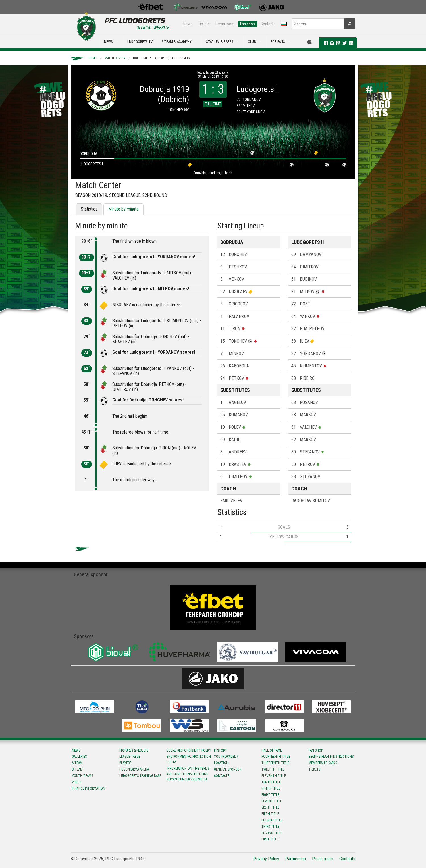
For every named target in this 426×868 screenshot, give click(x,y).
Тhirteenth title (275, 763)
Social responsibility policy (189, 750)
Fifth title (270, 814)
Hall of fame (272, 750)
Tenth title (271, 782)
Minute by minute (123, 209)
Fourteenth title (276, 757)
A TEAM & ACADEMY (176, 42)
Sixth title (270, 807)
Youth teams (82, 776)
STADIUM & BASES (220, 42)
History (220, 750)
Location (221, 763)
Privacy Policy (266, 859)
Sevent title (272, 801)
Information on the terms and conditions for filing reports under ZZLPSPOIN (188, 774)
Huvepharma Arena (134, 769)
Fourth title (272, 820)
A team (77, 763)
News (188, 24)
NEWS (108, 42)
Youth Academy (226, 757)
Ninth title (271, 788)
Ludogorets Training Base (140, 776)
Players (125, 763)
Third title (270, 827)
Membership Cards (323, 763)
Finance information (89, 788)
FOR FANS (278, 42)
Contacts (268, 24)
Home (93, 58)
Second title (272, 833)
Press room (225, 24)
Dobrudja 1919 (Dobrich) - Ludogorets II (163, 58)
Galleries (79, 757)
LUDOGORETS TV (140, 42)
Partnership (296, 859)
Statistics (89, 209)
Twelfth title (273, 769)
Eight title (270, 795)
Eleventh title (274, 776)
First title (270, 839)
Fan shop (248, 24)
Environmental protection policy (189, 759)
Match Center (115, 58)
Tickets (204, 24)
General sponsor (228, 769)
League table (130, 757)
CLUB (252, 42)
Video (76, 782)
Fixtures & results (134, 750)
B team (77, 769)
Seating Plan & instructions (331, 757)
